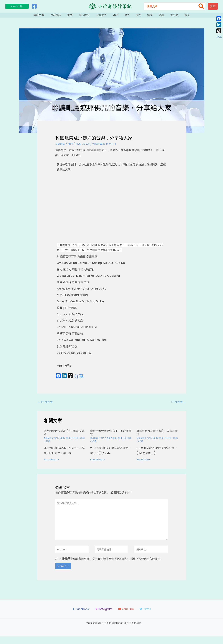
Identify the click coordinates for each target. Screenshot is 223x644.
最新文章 (47, 16)
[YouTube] (126, 617)
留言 (179, 16)
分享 (79, 379)
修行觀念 (88, 16)
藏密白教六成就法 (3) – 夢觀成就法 (158, 435)
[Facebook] (34, 6)
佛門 (126, 16)
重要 (75, 16)
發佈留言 (61, 146)
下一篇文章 (177, 405)
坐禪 (116, 16)
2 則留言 (48, 441)
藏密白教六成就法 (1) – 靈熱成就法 (65, 435)
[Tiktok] (145, 617)
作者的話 (63, 16)
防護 (156, 16)
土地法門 (103, 16)
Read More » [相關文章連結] (52, 462)
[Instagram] (103, 617)
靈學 (146, 16)
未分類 (167, 16)
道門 (136, 16)
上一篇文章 (46, 405)
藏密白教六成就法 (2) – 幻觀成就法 (111, 435)
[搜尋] (201, 6)
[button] (17, 6)
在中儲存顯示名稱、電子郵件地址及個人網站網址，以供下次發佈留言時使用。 (111, 566)
